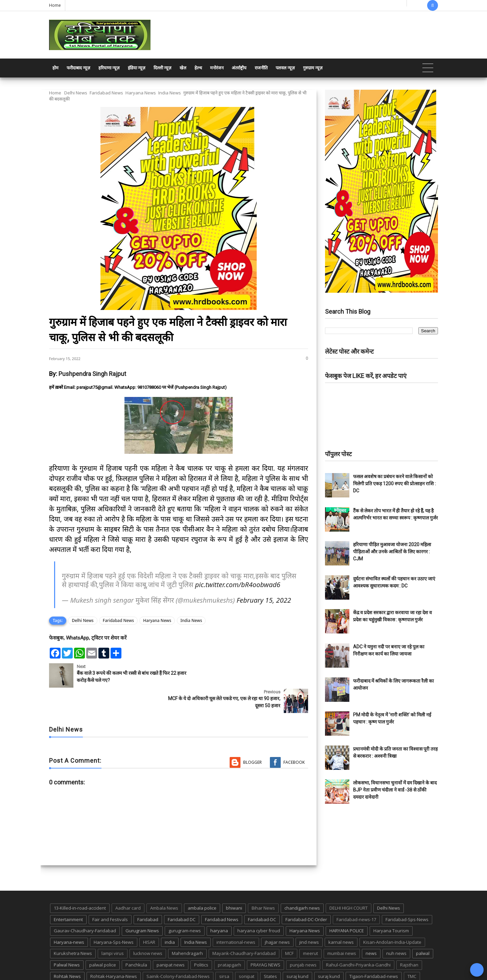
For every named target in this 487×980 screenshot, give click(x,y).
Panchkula (136, 940)
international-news (236, 917)
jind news (309, 917)
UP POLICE (91, 962)
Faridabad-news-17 (356, 894)
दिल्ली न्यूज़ (163, 68)
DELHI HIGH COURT (349, 883)
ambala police (202, 883)
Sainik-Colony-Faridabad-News (178, 951)
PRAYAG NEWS (265, 940)
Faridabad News (106, 93)
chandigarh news (302, 883)
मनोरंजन (217, 68)
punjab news (303, 940)
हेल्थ (198, 68)
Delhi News (76, 93)
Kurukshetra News (73, 928)
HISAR (149, 917)
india (170, 917)
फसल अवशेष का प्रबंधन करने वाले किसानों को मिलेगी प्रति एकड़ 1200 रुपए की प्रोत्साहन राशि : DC (395, 484)
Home (55, 5)
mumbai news (342, 928)
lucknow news (148, 928)
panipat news (171, 940)
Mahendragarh (187, 928)
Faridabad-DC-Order (306, 894)
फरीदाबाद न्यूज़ (78, 68)
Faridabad (148, 894)
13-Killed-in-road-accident (80, 883)
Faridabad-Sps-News (407, 894)
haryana (219, 906)
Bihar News (263, 883)
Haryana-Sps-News (114, 917)
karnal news (341, 917)
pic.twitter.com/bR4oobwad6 (238, 585)
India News (170, 93)
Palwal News (67, 940)
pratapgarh (229, 940)
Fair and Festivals (110, 894)
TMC (412, 951)
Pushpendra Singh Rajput (92, 374)
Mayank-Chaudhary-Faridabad (244, 928)
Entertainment (68, 894)
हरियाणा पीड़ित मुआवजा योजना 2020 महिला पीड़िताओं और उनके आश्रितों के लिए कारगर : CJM (392, 552)
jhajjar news (277, 917)
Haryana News (141, 93)
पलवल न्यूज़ (285, 68)
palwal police (103, 940)
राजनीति (261, 68)
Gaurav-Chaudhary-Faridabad (85, 906)
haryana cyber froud (259, 906)
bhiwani (234, 883)
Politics (201, 940)
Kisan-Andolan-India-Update (392, 917)
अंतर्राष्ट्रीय (239, 68)
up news (63, 962)
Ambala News (164, 883)
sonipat (247, 951)
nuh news (396, 928)
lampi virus (113, 928)
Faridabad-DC (262, 894)
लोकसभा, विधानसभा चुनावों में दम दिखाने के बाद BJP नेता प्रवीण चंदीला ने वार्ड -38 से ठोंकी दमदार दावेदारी (395, 790)
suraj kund (297, 951)
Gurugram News (142, 906)
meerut (310, 928)
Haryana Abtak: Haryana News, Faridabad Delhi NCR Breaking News (114, 974)
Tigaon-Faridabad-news (374, 951)
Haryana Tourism (391, 906)
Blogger (252, 737)
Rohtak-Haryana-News (114, 951)
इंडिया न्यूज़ (137, 68)
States (270, 951)
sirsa (224, 951)
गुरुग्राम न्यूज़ (313, 68)
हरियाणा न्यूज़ (109, 68)
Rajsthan (409, 940)
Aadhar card (128, 883)
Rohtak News (67, 951)
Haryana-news (69, 917)
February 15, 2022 (264, 600)
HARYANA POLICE (347, 906)
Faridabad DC (182, 894)
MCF (289, 928)
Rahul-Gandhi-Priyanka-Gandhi (358, 940)
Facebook (294, 737)
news (371, 928)
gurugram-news (185, 906)
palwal (423, 928)
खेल (183, 68)
